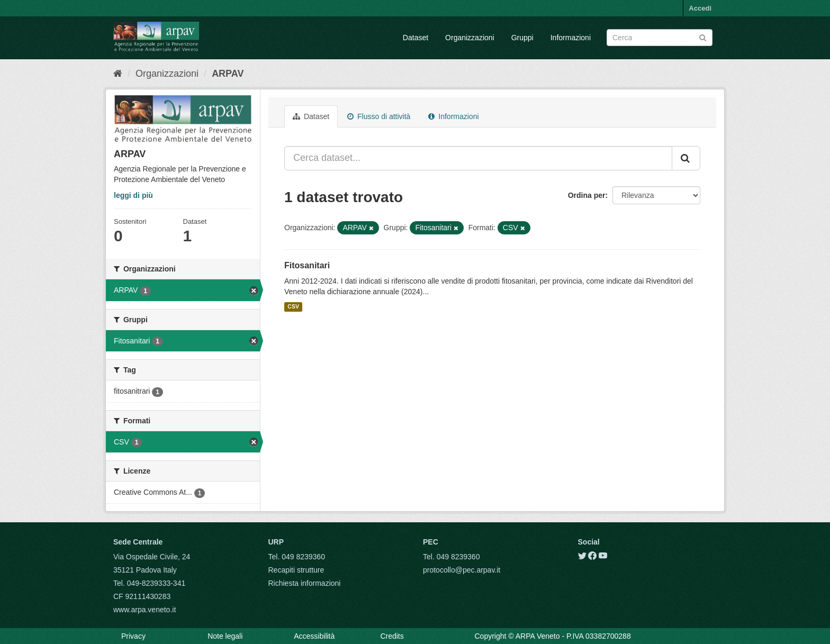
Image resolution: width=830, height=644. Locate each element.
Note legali (225, 636)
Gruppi (522, 38)
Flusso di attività (379, 116)
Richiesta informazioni (305, 583)
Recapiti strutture (296, 570)
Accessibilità (314, 636)
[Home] (118, 74)
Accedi (700, 8)
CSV (293, 307)
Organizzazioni (470, 38)
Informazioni (571, 38)
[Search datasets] (660, 38)
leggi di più (133, 195)
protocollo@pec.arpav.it (462, 570)
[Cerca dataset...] (478, 158)
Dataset (416, 38)
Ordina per (587, 195)
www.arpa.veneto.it (145, 610)
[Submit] (703, 37)
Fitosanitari (307, 265)
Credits (392, 636)
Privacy (133, 636)
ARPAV (228, 74)
